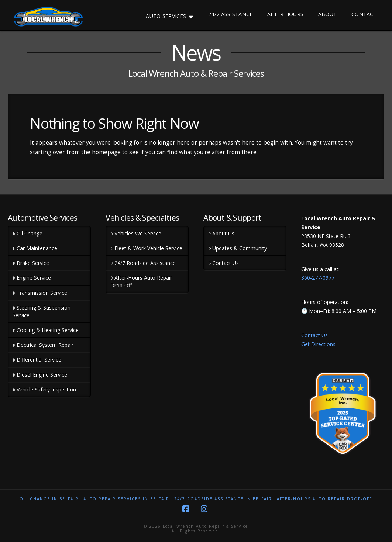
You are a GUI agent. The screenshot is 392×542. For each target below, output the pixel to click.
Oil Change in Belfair (49, 499)
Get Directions (318, 344)
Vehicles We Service (136, 233)
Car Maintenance (35, 248)
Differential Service (37, 360)
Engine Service (32, 278)
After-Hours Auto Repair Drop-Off (141, 282)
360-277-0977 (318, 278)
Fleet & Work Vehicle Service (146, 248)
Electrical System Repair (43, 345)
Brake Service (31, 263)
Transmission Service (40, 293)
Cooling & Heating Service (46, 330)
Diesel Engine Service (40, 375)
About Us (221, 233)
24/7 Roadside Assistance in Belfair (223, 499)
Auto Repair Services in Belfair (126, 499)
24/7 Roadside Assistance (143, 263)
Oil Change (27, 233)
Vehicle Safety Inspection (44, 389)
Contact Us (223, 263)
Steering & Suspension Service (42, 311)
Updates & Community (238, 248)
